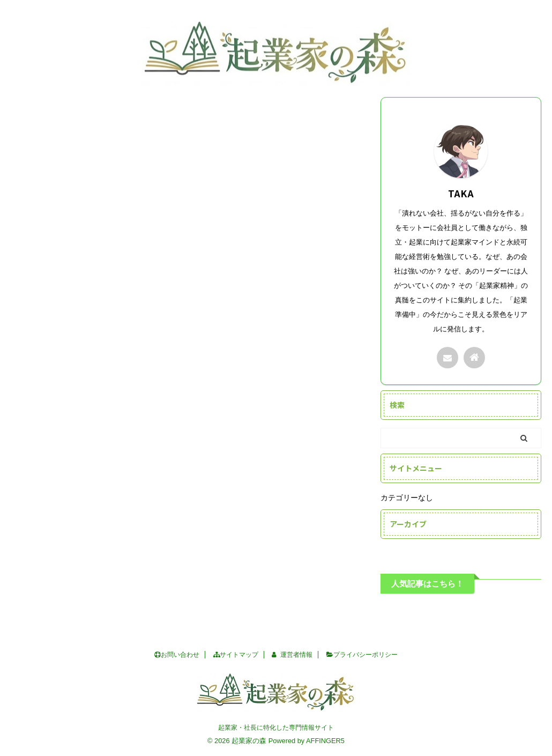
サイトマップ (236, 655)
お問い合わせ (177, 655)
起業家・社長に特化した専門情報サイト (276, 728)
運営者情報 (292, 655)
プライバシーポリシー (362, 655)
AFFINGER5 (325, 741)
